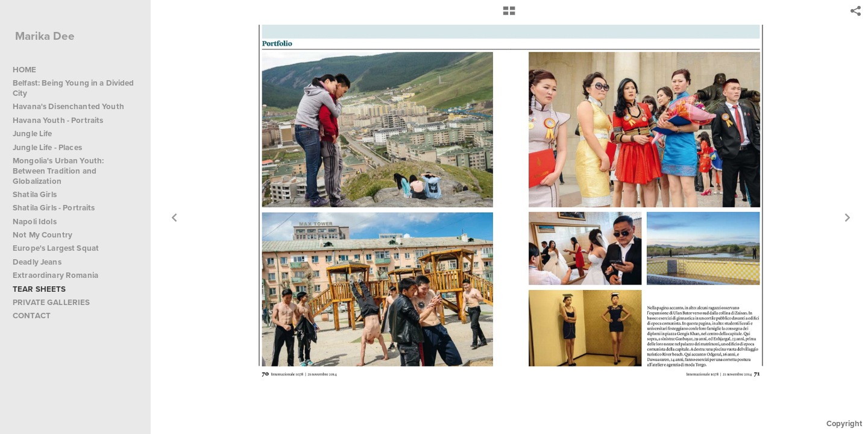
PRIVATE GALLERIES (51, 302)
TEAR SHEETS (39, 289)
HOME (25, 70)
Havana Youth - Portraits (58, 120)
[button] (509, 15)
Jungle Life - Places (47, 147)
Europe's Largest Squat (56, 248)
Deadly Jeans (37, 262)
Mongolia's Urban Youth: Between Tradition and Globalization (58, 171)
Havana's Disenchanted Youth (68, 106)
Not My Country (42, 235)
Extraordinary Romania (55, 275)
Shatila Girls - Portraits (54, 208)
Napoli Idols (35, 222)
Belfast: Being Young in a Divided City (74, 88)
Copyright (844, 423)
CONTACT (32, 316)
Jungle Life (33, 134)
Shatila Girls (35, 194)
